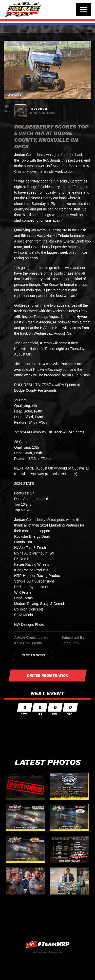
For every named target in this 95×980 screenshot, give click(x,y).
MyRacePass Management (48, 952)
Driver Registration (48, 675)
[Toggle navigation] (84, 9)
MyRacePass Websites (48, 944)
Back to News (33, 655)
